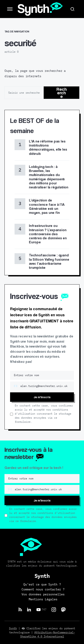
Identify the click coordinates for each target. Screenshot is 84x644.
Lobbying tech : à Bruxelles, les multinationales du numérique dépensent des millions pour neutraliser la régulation (49, 177)
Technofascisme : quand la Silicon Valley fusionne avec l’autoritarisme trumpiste (49, 261)
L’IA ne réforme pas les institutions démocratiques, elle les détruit (48, 147)
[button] (10, 9)
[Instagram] (54, 610)
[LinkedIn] (29, 610)
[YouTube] (41, 610)
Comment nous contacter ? (43, 590)
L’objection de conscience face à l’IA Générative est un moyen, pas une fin (47, 206)
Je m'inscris (42, 397)
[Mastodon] (63, 610)
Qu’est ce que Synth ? (42, 585)
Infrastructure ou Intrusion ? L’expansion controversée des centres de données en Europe (48, 234)
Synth (13, 628)
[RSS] (20, 610)
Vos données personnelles (43, 594)
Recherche (62, 93)
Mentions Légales (43, 599)
